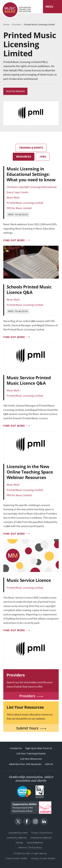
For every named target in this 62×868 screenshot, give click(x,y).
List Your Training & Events (31, 753)
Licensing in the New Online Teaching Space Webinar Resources (30, 472)
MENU (49, 7)
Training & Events (31, 148)
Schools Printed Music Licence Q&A (29, 290)
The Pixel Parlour (35, 847)
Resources (24, 157)
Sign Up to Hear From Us (39, 748)
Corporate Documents (18, 833)
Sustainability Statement (41, 838)
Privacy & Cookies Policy (42, 833)
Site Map (19, 842)
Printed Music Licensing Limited (25, 203)
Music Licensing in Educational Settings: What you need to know (31, 174)
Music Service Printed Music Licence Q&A (29, 380)
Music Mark (13, 198)
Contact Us (16, 748)
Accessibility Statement (17, 838)
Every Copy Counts (17, 192)
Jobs (43, 157)
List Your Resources (31, 759)
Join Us (49, 764)
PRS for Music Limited (19, 208)
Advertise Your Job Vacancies (25, 764)
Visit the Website (15, 91)
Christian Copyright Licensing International (31, 187)
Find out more (14, 240)
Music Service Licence (29, 580)
